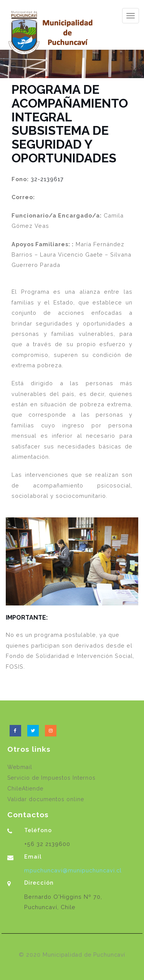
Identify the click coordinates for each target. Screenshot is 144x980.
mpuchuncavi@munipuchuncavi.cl (73, 870)
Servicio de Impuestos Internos (51, 778)
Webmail (20, 767)
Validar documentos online (46, 799)
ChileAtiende (25, 789)
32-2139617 (47, 179)
